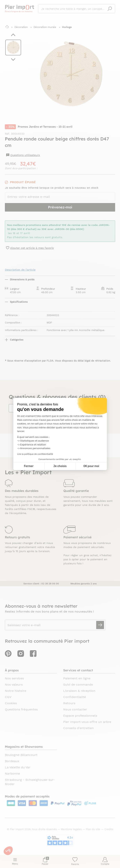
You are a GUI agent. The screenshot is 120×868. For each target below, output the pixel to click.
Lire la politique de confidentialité (35, 454)
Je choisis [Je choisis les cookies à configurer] (60, 466)
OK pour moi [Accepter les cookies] (91, 466)
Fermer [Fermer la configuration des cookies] (29, 466)
